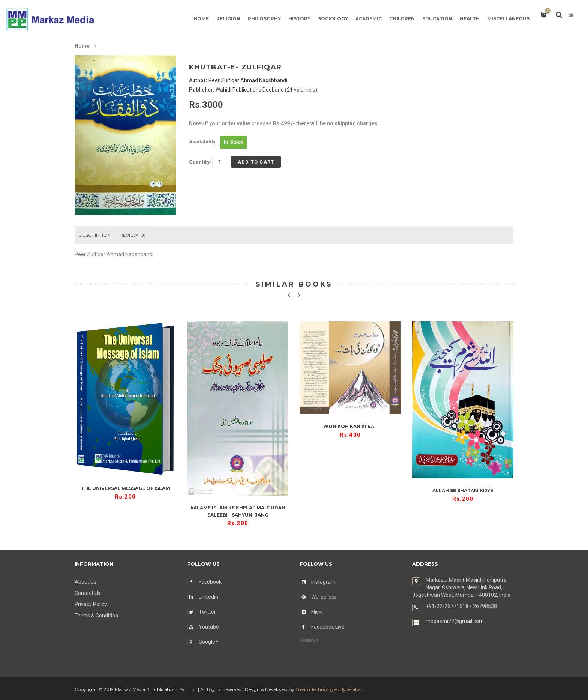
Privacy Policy (91, 604)
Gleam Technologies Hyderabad (329, 689)
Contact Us (88, 593)
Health (470, 19)
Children (402, 19)
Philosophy (264, 19)
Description (95, 235)
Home (201, 19)
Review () (133, 235)
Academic (369, 19)
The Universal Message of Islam (125, 488)
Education (437, 19)
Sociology (333, 19)
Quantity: (200, 162)
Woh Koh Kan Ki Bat (350, 426)
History (299, 19)
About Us (85, 582)
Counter (309, 640)
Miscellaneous (508, 19)
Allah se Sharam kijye (463, 490)
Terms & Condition (96, 616)
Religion (228, 19)
